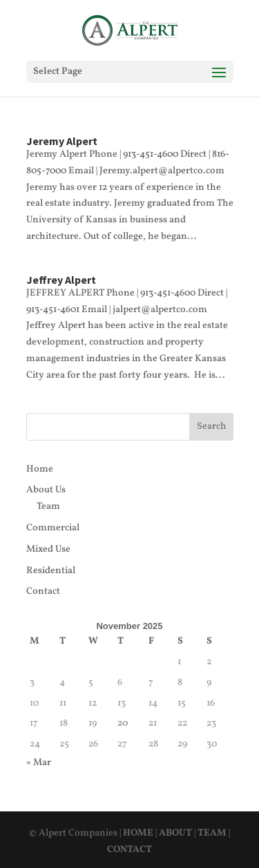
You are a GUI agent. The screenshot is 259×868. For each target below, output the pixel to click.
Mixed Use (48, 549)
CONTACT (129, 850)
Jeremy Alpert (62, 141)
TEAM (212, 833)
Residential (51, 571)
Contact (43, 591)
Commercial (53, 528)
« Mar (39, 763)
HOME (138, 833)
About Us (46, 490)
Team (48, 507)
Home (40, 469)
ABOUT (175, 833)
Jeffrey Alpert (61, 280)
